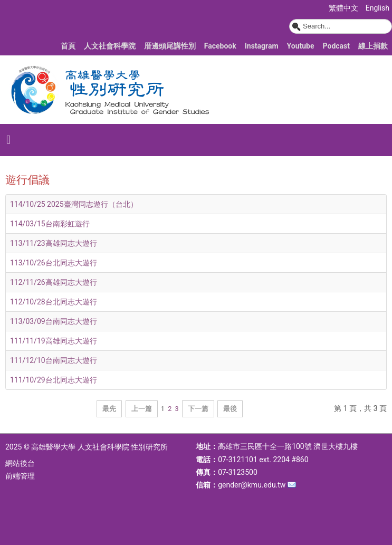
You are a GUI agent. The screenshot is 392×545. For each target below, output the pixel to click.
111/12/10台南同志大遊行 (54, 360)
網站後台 (20, 463)
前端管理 (20, 476)
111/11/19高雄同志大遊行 (54, 341)
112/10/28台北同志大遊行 (54, 302)
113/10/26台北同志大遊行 (54, 263)
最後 (230, 409)
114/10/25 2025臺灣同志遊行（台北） (74, 204)
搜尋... (289, 19)
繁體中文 (344, 8)
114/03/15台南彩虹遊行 (50, 224)
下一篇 (198, 409)
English (377, 8)
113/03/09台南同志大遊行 (54, 321)
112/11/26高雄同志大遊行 (54, 282)
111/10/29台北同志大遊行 (54, 380)
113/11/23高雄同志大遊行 (54, 243)
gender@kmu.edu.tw (252, 485)
